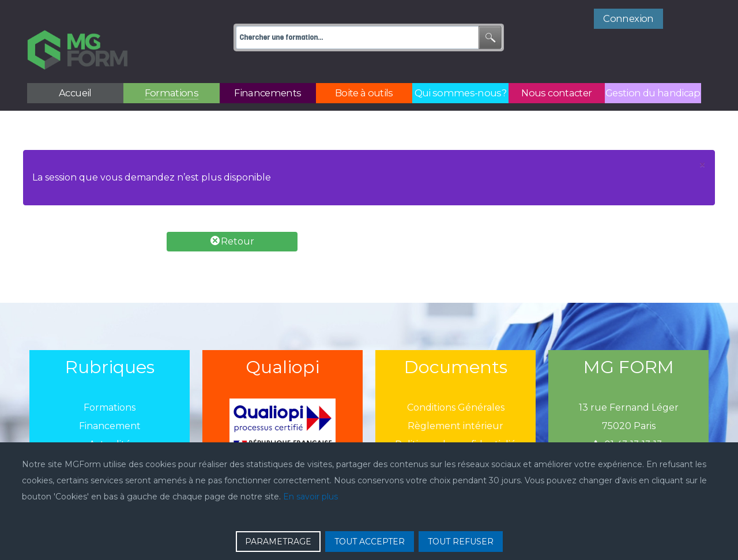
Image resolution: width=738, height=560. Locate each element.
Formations (110, 382)
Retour (232, 215)
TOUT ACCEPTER (370, 542)
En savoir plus (310, 497)
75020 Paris (629, 401)
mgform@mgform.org (628, 437)
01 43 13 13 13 (628, 419)
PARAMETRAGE (278, 542)
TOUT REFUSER (461, 542)
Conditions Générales (456, 382)
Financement (110, 401)
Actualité (110, 419)
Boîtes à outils (110, 437)
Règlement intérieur (455, 401)
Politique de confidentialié (455, 419)
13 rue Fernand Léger (629, 382)
